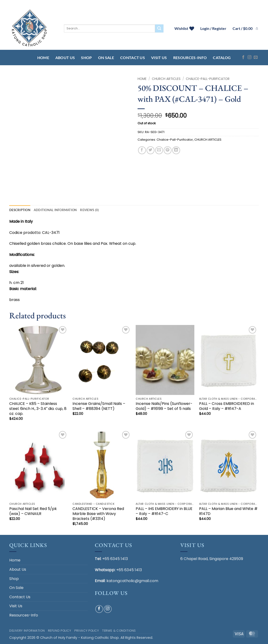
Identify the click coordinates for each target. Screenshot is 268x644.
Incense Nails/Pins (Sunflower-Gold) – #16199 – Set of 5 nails (164, 406)
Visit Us (159, 58)
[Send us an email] (256, 57)
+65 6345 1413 (115, 559)
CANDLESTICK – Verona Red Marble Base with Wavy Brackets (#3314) (98, 514)
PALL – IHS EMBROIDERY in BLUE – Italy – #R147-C (164, 511)
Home (43, 58)
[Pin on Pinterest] (168, 150)
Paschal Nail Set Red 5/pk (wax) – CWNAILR (33, 511)
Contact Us (133, 58)
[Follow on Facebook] (243, 57)
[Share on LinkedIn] (176, 150)
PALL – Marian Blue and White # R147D (228, 511)
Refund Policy (60, 631)
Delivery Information (27, 631)
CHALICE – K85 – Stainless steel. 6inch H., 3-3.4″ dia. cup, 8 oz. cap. (38, 409)
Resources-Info (190, 58)
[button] (246, 28)
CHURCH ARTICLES (166, 79)
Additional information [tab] (55, 210)
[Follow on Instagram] (249, 57)
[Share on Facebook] (142, 150)
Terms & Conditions (119, 631)
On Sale (106, 58)
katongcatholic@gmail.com (132, 581)
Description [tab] (20, 210)
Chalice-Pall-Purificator (208, 79)
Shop (86, 58)
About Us (65, 58)
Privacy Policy (87, 631)
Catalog (222, 58)
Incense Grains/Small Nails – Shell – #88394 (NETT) (99, 406)
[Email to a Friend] (159, 150)
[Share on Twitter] (151, 150)
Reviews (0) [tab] (89, 210)
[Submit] (159, 28)
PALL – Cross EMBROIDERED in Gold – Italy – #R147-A (227, 406)
